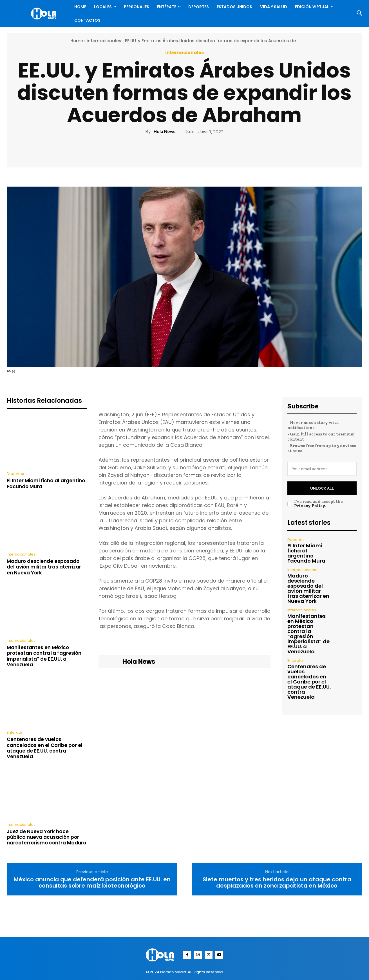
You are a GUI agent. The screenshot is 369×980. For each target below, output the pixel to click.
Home (77, 41)
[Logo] (45, 14)
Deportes (15, 474)
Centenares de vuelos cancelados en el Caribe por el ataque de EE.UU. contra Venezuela (45, 748)
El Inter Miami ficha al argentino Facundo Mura (46, 483)
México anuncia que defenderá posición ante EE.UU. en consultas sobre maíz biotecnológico (92, 882)
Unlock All (322, 488)
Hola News (165, 132)
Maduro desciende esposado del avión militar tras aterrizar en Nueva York (44, 567)
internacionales (104, 41)
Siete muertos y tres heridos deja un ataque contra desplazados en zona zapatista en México (277, 882)
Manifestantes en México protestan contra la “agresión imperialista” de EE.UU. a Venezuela (44, 656)
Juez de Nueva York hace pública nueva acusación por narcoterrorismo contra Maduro (46, 837)
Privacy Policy (310, 506)
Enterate (14, 732)
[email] (322, 469)
